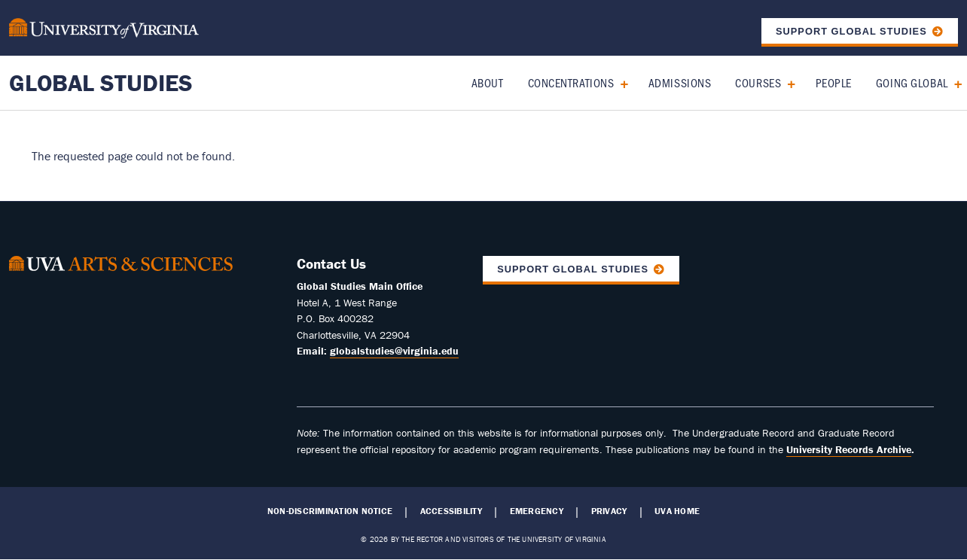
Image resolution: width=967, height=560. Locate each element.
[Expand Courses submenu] (786, 82)
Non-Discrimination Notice (330, 511)
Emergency (537, 511)
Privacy (609, 511)
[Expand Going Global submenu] (953, 82)
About (488, 82)
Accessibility (451, 511)
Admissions (680, 82)
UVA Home (677, 511)
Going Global (912, 82)
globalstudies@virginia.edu (394, 351)
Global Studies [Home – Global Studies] (101, 82)
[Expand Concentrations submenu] (619, 82)
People (834, 82)
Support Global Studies (851, 31)
